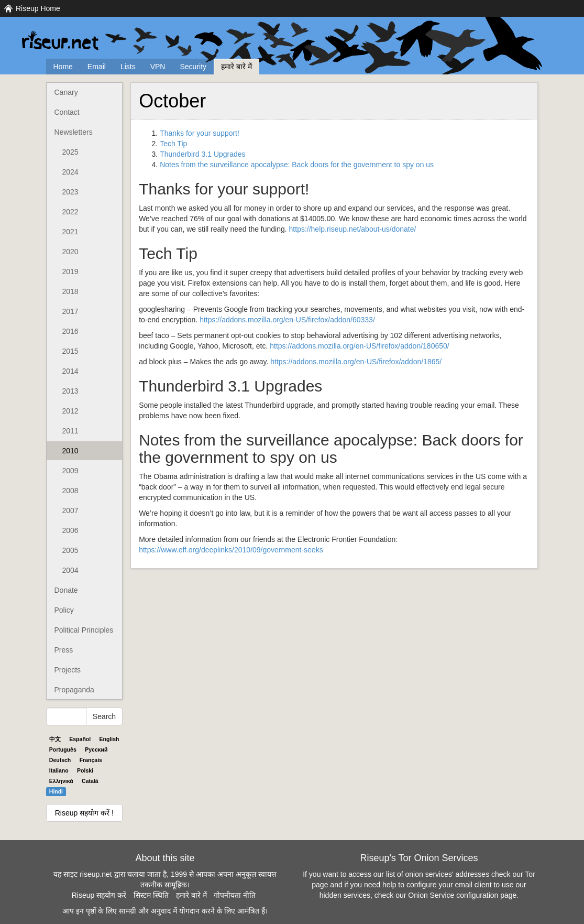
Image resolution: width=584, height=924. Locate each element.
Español (80, 739)
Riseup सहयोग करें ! (84, 813)
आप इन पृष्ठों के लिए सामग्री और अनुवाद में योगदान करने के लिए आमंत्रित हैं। (165, 911)
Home (63, 67)
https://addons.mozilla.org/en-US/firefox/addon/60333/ (287, 320)
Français (91, 760)
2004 (70, 570)
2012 (70, 411)
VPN (158, 67)
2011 (70, 431)
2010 (70, 451)
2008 (70, 491)
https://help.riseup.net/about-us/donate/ (353, 229)
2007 (70, 510)
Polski (85, 770)
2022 (70, 212)
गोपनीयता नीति (235, 895)
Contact (67, 112)
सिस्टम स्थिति (151, 895)
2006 (70, 530)
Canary (66, 92)
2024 (70, 172)
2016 (70, 331)
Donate (66, 590)
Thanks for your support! (200, 133)
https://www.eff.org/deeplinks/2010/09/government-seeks (231, 550)
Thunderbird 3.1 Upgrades (202, 154)
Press (64, 650)
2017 (70, 311)
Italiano (59, 770)
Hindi (56, 791)
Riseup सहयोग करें (99, 895)
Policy (64, 610)
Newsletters (74, 132)
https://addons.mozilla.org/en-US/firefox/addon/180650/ (359, 346)
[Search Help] (66, 716)
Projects (68, 670)
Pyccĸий (96, 749)
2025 (70, 152)
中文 (55, 739)
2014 (70, 371)
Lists (128, 67)
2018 (70, 291)
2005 (70, 550)
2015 (70, 351)
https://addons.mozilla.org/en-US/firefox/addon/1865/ (356, 362)
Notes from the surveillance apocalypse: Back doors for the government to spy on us (297, 165)
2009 (70, 471)
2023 (70, 192)
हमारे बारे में (236, 67)
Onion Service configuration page (462, 895)
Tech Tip (173, 144)
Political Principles (84, 630)
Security (193, 67)
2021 (70, 232)
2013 (70, 391)
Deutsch (60, 760)
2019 (70, 271)
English (109, 739)
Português (63, 749)
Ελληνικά (61, 781)
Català (90, 781)
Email (97, 67)
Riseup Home (38, 8)
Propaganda (74, 690)
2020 (70, 252)
